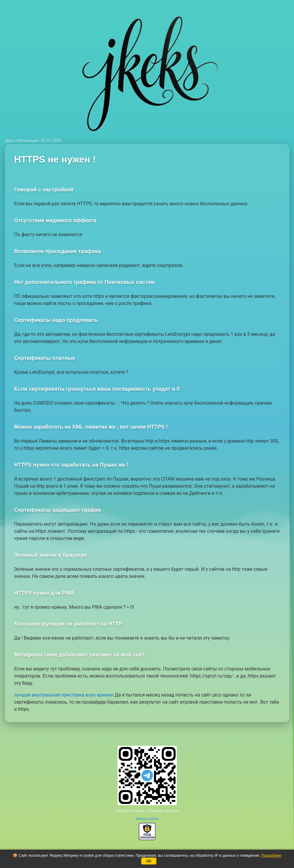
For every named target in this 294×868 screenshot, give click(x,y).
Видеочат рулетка (147, 818)
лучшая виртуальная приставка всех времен (64, 695)
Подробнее (271, 855)
